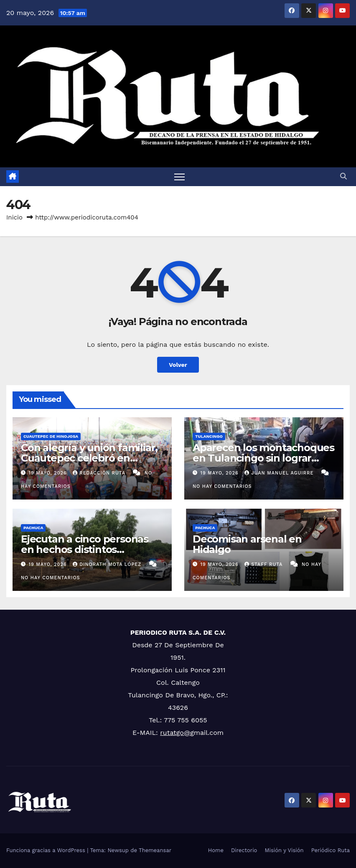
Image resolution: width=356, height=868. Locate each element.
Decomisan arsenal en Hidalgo (247, 544)
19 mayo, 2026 (49, 473)
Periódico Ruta (331, 851)
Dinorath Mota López (108, 564)
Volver (178, 365)
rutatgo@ (175, 733)
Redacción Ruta (100, 473)
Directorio (244, 851)
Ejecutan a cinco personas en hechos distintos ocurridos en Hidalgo (85, 549)
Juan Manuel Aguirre (280, 473)
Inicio (14, 217)
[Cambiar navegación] (179, 177)
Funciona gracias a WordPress (47, 851)
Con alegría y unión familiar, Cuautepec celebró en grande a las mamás (89, 458)
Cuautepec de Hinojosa (51, 436)
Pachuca (33, 528)
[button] (343, 176)
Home (216, 851)
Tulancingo (209, 436)
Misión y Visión (284, 851)
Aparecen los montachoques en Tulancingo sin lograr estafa (263, 458)
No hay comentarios (222, 486)
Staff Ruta (264, 564)
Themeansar (155, 851)
